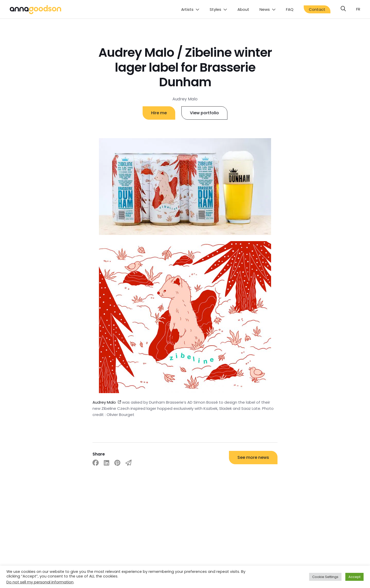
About (243, 9)
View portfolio (204, 113)
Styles (215, 9)
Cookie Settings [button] (325, 577)
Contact (317, 9)
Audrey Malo (104, 402)
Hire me (159, 113)
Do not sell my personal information (40, 582)
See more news (253, 457)
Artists (187, 9)
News (265, 9)
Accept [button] (354, 577)
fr (358, 9)
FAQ (290, 9)
